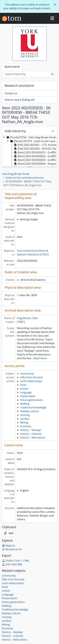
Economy (26, 426)
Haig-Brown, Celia (27, 318)
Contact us (11, 93)
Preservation (28, 396)
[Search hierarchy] (26, 74)
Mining (24, 422)
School (24, 389)
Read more (40, 358)
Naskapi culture (29, 411)
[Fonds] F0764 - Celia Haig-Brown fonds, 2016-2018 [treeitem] (32, 137)
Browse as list (12, 549)
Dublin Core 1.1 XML (16, 561)
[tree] (29, 151)
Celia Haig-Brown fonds (16, 174)
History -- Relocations (33, 438)
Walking (25, 404)
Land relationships (31, 381)
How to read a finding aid (19, 100)
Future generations (32, 400)
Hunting (25, 415)
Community (27, 374)
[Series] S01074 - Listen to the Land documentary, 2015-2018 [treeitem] (34, 141)
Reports (8, 546)
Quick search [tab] (12, 67)
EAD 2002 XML (12, 564)
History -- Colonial (31, 434)
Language (26, 392)
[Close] (55, 5)
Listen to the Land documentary (25, 178)
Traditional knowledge (33, 407)
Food (23, 385)
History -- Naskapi (31, 430)
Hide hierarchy (15, 131)
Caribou (25, 419)
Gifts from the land (31, 377)
